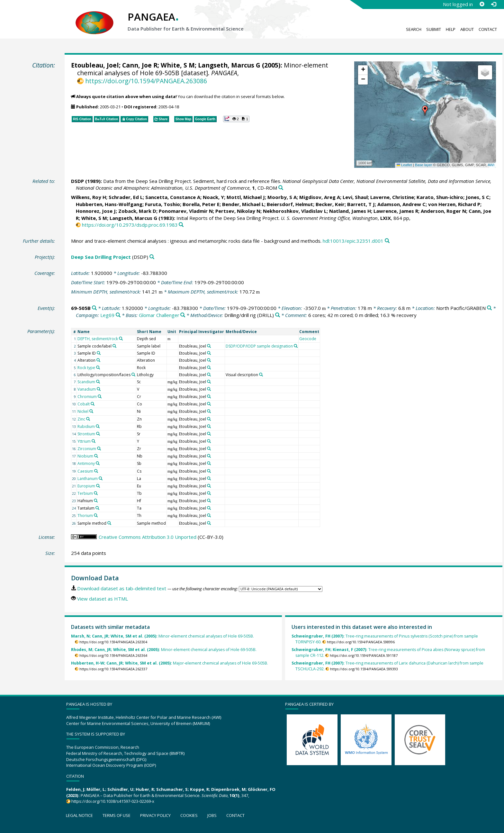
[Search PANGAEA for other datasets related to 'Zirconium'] (99, 448)
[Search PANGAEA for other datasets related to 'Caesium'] (96, 471)
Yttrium (84, 441)
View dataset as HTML (103, 599)
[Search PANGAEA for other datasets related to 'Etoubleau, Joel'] (209, 346)
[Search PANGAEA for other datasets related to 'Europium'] (98, 486)
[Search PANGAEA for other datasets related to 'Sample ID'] (99, 353)
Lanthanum (88, 479)
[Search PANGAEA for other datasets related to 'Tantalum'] (97, 508)
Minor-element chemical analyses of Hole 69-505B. (162, 636)
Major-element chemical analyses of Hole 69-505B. (170, 663)
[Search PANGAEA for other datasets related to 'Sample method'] (109, 523)
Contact (488, 29)
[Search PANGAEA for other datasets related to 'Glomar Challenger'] (183, 315)
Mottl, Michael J (246, 197)
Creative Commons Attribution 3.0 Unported (148, 537)
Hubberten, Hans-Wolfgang (109, 204)
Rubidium (86, 426)
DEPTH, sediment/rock (98, 339)
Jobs (212, 815)
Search (414, 29)
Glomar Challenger (159, 315)
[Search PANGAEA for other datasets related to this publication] (281, 188)
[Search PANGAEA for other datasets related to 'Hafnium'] (96, 501)
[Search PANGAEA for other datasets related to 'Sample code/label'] (114, 346)
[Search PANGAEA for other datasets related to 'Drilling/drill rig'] (278, 315)
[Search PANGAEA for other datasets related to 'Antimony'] (98, 463)
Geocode (308, 339)
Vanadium (87, 389)
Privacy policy (155, 815)
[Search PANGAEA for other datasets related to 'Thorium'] (96, 515)
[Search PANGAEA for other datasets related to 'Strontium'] (98, 434)
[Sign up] (482, 4)
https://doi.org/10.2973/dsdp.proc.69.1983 (130, 225)
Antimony (86, 463)
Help (451, 29)
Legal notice (79, 815)
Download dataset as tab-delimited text (122, 588)
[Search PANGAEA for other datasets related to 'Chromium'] (100, 396)
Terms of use (117, 815)
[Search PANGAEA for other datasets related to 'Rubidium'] (98, 426)
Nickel (83, 411)
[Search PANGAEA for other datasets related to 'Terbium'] (96, 493)
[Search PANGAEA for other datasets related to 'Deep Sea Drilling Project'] (152, 257)
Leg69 (107, 315)
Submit (434, 29)
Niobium (85, 456)
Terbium (85, 493)
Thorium (85, 516)
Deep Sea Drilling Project (101, 257)
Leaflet (404, 165)
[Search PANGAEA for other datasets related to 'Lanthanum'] (101, 478)
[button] (425, 111)
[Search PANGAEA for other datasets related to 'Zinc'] (88, 419)
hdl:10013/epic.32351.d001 (353, 241)
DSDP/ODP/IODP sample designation (259, 346)
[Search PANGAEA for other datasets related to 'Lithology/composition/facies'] (133, 375)
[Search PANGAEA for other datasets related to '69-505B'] (94, 308)
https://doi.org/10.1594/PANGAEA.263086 (146, 81)
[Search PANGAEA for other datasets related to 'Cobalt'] (93, 404)
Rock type (86, 368)
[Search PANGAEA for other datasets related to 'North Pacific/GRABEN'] (489, 308)
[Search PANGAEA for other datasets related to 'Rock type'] (98, 367)
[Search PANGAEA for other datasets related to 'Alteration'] (98, 360)
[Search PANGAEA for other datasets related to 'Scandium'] (98, 382)
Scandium (86, 382)
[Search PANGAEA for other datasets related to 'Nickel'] (91, 411)
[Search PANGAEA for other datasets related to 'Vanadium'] (99, 389)
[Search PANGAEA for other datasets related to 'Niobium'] (96, 456)
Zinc (81, 419)
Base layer (423, 165)
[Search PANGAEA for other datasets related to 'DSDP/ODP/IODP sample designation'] (296, 346)
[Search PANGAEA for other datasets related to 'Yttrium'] (94, 441)
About (467, 29)
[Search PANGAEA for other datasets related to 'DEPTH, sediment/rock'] (121, 339)
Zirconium (87, 449)
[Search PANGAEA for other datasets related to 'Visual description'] (261, 375)
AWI (491, 165)
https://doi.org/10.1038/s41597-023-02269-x (113, 801)
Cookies (189, 815)
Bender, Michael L (243, 204)
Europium (86, 486)
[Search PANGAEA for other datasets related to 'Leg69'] (118, 315)
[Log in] (493, 4)
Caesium (85, 471)
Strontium (86, 434)
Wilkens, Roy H (89, 197)
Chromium (87, 397)
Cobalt (84, 404)
